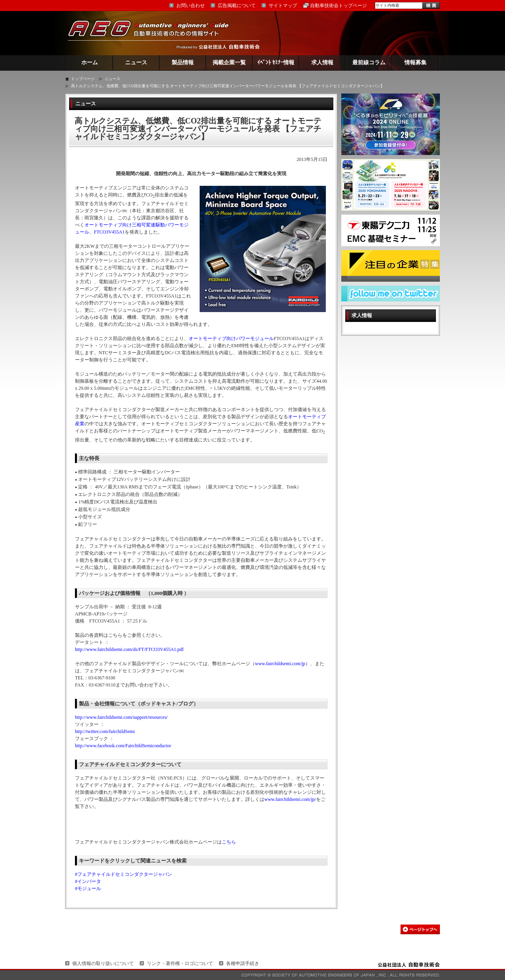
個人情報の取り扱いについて (103, 963)
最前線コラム (369, 63)
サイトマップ (283, 6)
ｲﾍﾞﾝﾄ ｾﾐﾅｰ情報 (276, 63)
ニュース (136, 63)
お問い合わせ (191, 6)
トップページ (83, 79)
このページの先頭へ (420, 929)
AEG (153, 33)
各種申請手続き (243, 963)
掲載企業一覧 (229, 63)
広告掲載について (237, 6)
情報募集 (415, 63)
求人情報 (322, 63)
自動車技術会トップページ (339, 6)
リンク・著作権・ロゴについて (180, 963)
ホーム (90, 63)
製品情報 (183, 63)
